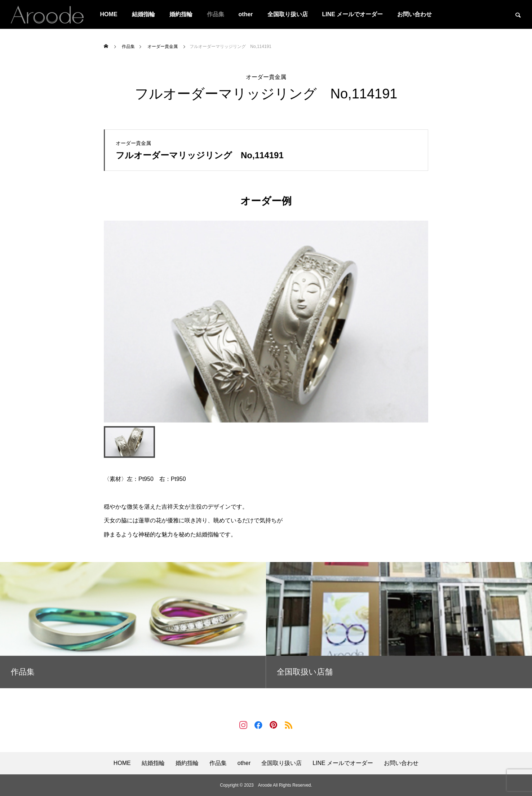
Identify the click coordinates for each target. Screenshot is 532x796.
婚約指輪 (181, 14)
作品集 (216, 14)
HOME (109, 14)
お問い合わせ (414, 14)
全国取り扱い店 (288, 14)
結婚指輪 (143, 14)
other (246, 14)
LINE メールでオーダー (353, 14)
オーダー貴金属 (266, 77)
